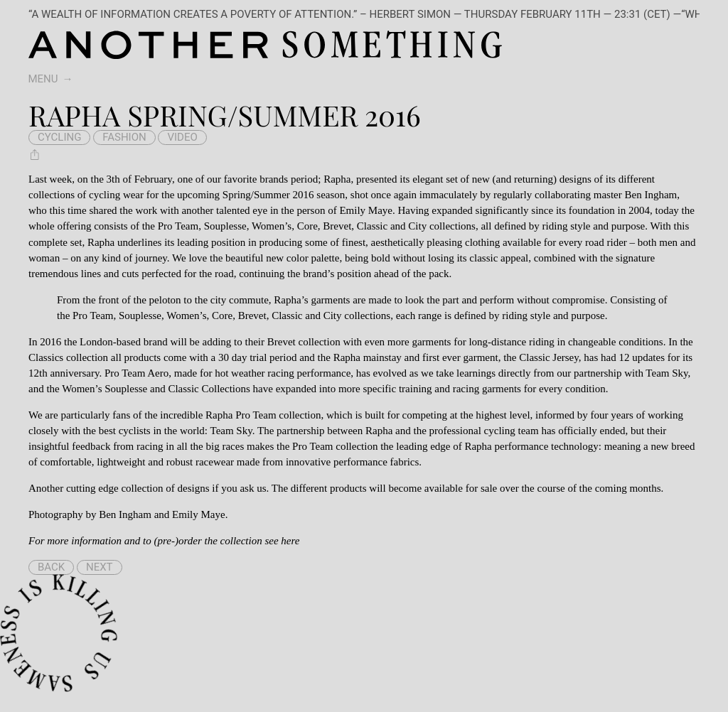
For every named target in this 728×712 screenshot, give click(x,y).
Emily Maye (199, 514)
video (182, 137)
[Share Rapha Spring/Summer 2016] (35, 154)
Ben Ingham (125, 514)
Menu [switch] (43, 79)
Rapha (337, 179)
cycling (59, 137)
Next (100, 567)
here (290, 541)
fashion (124, 137)
